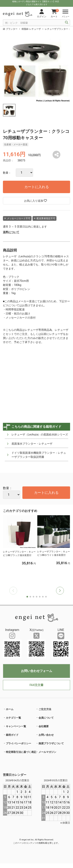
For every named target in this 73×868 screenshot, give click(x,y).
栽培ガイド (12, 735)
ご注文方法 (45, 709)
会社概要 (44, 726)
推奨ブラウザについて (51, 743)
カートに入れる (37, 187)
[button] (60, 591)
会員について (46, 718)
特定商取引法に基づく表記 (21, 752)
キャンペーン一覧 (16, 726)
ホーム (10, 709)
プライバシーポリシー (18, 743)
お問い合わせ (46, 735)
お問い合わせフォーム (37, 671)
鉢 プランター (10, 29)
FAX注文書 (36, 685)
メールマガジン (47, 752)
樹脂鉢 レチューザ (31, 29)
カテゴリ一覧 (13, 718)
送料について (11, 232)
